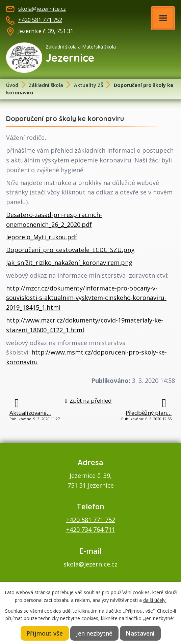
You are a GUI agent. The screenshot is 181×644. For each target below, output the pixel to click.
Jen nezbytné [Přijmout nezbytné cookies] (94, 633)
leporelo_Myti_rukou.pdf (42, 237)
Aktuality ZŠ (89, 85)
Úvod (12, 85)
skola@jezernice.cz (42, 9)
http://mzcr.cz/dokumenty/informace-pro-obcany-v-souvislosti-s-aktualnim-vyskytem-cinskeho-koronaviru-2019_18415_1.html (86, 298)
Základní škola (46, 85)
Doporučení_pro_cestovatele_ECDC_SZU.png (70, 250)
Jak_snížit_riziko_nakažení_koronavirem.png (69, 263)
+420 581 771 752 (40, 20)
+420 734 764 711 (91, 529)
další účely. (155, 600)
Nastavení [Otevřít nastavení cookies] (140, 633)
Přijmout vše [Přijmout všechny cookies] (45, 633)
